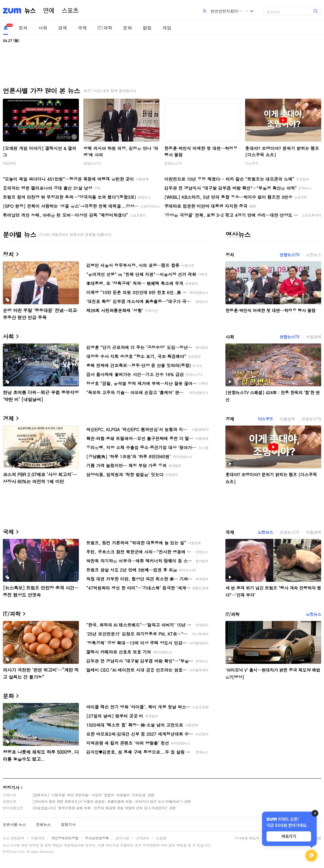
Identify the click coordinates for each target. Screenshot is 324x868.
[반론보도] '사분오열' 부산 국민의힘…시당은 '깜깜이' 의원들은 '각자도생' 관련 (93, 795)
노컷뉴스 (314, 255)
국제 (82, 28)
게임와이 (10, 163)
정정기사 (11, 787)
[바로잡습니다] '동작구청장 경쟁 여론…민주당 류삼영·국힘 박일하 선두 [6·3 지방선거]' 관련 (104, 808)
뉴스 (30, 11)
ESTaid (11, 852)
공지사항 (122, 838)
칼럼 (147, 28)
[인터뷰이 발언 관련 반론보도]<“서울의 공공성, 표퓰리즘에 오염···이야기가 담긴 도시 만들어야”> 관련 (112, 801)
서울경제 (314, 337)
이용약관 (38, 838)
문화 (127, 28)
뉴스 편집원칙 (14, 838)
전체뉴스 (43, 824)
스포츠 (70, 11)
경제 (63, 28)
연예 (49, 11)
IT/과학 (105, 28)
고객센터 (143, 838)
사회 (43, 28)
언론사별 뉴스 (14, 824)
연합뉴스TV (92, 163)
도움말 (161, 838)
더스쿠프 (252, 163)
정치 (23, 28)
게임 (167, 28)
